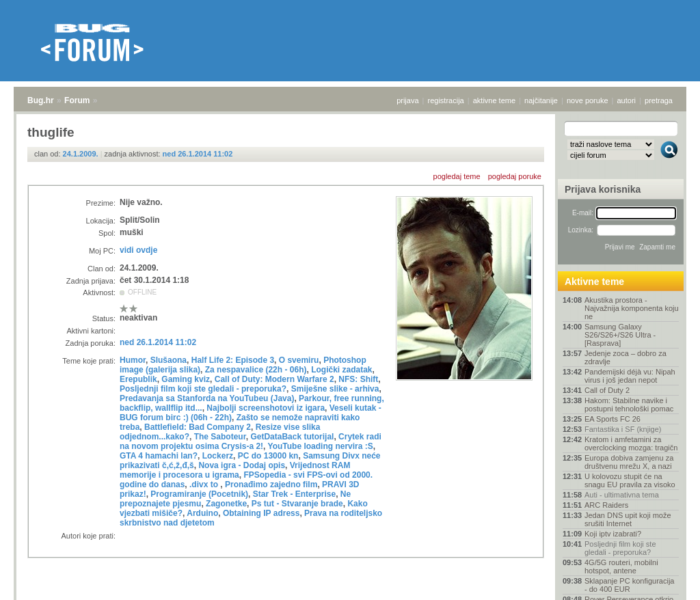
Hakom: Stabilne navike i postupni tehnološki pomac (629, 405)
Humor (133, 360)
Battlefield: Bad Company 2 (198, 427)
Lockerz (218, 456)
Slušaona (169, 360)
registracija (446, 100)
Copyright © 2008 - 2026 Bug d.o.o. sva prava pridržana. (350, 596)
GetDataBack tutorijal (292, 437)
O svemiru (299, 360)
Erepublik (138, 379)
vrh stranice (663, 580)
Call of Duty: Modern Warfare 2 (274, 379)
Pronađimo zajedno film (271, 485)
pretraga (659, 100)
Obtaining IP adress (261, 513)
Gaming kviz (186, 379)
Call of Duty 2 (607, 390)
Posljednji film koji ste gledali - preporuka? (203, 389)
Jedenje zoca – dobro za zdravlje (625, 357)
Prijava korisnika (603, 189)
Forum (77, 100)
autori (627, 100)
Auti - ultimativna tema (622, 495)
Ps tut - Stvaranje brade (297, 504)
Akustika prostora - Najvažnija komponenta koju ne (632, 308)
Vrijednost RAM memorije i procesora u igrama (235, 470)
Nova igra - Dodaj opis (242, 465)
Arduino (202, 513)
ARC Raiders (606, 505)
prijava (407, 100)
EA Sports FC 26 (612, 419)
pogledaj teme (457, 176)
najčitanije (541, 100)
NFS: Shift (358, 379)
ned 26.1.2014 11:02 (198, 154)
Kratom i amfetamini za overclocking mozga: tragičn (631, 444)
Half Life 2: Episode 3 (233, 360)
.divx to (205, 485)
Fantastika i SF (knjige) (623, 429)
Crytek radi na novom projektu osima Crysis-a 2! (251, 441)
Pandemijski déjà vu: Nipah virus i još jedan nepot (630, 376)
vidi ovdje (138, 250)
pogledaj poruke (515, 176)
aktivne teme (494, 100)
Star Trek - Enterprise (294, 494)
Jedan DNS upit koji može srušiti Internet (628, 519)
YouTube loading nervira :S (321, 446)
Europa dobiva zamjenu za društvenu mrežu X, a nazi (629, 462)
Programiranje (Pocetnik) (199, 494)
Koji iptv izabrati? (613, 534)
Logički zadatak (341, 370)
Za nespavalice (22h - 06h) (256, 370)
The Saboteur (220, 437)
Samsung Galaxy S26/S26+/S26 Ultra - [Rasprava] (620, 335)
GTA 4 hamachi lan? (159, 456)
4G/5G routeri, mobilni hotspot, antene (621, 567)
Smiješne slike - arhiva (335, 389)
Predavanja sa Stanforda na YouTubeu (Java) (207, 398)
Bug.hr (41, 100)
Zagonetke (226, 504)
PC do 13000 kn (268, 456)
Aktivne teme (594, 282)
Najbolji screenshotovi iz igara (266, 408)
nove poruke (588, 100)
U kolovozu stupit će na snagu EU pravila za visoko (630, 480)
